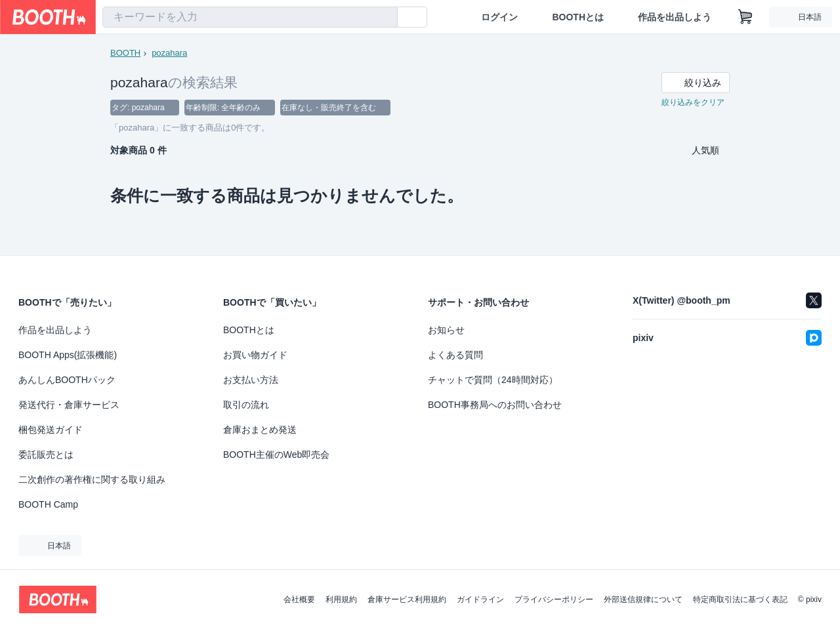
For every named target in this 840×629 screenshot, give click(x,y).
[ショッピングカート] (745, 17)
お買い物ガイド (255, 355)
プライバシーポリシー (554, 599)
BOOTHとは (578, 17)
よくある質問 (455, 355)
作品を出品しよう (675, 17)
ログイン (499, 17)
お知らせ (446, 330)
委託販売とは (46, 455)
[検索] (385, 18)
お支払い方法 (251, 380)
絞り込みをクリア (693, 102)
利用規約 (341, 599)
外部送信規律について (643, 599)
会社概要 (299, 599)
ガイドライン (480, 599)
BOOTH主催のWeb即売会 (276, 455)
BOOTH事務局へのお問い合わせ (495, 405)
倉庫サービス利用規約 (407, 599)
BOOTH (125, 53)
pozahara (169, 53)
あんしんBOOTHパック (67, 380)
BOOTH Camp (48, 504)
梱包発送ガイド (51, 430)
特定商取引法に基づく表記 (740, 599)
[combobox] (250, 17)
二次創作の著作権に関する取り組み (92, 479)
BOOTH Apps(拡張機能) (68, 355)
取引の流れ (246, 405)
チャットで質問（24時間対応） (493, 380)
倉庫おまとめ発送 (260, 430)
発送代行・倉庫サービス (69, 405)
